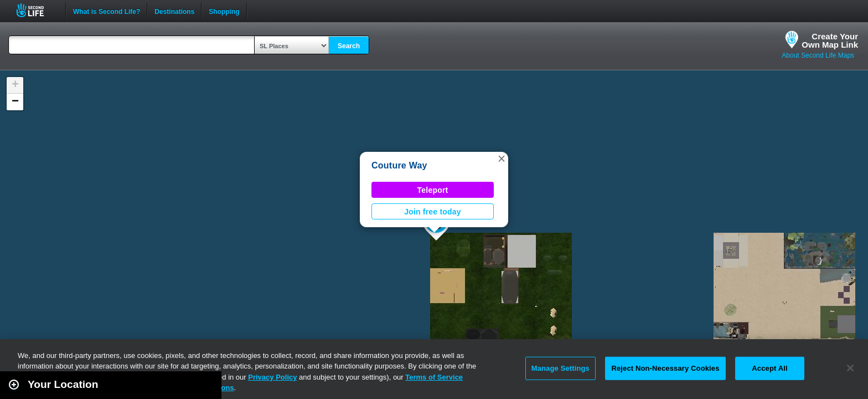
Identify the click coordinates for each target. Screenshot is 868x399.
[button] (502, 158)
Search (349, 46)
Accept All (769, 368)
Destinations (174, 11)
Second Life (36, 10)
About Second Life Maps (818, 55)
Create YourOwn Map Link (830, 40)
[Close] (850, 368)
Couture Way (399, 165)
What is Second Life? (107, 11)
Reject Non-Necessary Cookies (665, 368)
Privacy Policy (272, 377)
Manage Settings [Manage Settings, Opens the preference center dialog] (560, 368)
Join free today (433, 212)
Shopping (224, 11)
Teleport (433, 190)
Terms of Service (434, 377)
